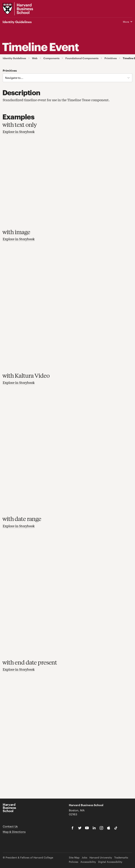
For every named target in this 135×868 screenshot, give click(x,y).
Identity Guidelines (14, 58)
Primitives (111, 58)
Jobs (84, 857)
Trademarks (121, 857)
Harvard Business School (9, 807)
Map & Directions (14, 832)
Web (35, 58)
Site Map (74, 857)
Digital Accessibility (110, 862)
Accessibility (88, 862)
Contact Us (10, 826)
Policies (74, 862)
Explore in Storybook (19, 131)
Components (51, 58)
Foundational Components (82, 58)
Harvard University (101, 857)
